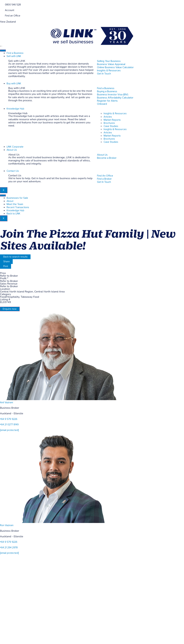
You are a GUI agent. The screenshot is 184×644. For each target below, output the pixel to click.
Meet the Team (15, 204)
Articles (108, 117)
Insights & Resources (115, 114)
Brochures (109, 123)
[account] (1, 10)
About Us (12, 150)
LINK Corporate (15, 147)
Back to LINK (13, 214)
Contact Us (13, 171)
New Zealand (8, 22)
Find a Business (15, 53)
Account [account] (10, 10)
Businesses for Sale (17, 198)
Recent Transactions (18, 207)
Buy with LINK (14, 84)
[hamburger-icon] (3, 51)
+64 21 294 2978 (9, 548)
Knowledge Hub (15, 109)
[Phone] (1, 4)
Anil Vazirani (7, 403)
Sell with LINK (14, 56)
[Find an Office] (1, 15)
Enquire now (10, 309)
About (10, 201)
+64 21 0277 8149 (9, 425)
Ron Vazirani (7, 525)
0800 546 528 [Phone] (13, 5)
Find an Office (13, 16)
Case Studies (111, 126)
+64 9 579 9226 (9, 419)
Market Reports (112, 120)
